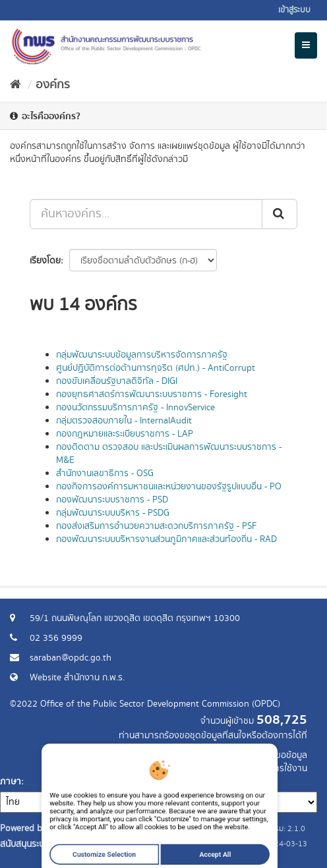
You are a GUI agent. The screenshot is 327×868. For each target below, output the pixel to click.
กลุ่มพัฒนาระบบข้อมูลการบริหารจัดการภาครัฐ (142, 355)
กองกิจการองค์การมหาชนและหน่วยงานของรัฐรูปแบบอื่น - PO (169, 487)
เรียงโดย (45, 261)
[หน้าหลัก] (15, 85)
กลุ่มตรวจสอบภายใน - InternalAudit (124, 421)
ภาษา (11, 782)
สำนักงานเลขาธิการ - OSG (105, 474)
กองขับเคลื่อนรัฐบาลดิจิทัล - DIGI (117, 381)
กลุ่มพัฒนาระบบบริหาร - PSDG (113, 513)
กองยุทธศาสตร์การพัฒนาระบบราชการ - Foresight (152, 394)
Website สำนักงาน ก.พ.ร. (77, 678)
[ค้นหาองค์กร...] (146, 214)
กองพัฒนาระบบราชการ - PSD (112, 500)
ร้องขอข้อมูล (284, 755)
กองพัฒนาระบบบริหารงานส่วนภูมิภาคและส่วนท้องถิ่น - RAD (166, 539)
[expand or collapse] (306, 45)
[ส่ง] (280, 214)
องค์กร (53, 85)
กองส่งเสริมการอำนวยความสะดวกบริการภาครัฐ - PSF (156, 526)
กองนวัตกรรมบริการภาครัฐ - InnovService (135, 408)
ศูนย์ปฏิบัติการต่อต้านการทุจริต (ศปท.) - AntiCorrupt (156, 368)
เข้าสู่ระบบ (294, 10)
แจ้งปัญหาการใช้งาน (269, 769)
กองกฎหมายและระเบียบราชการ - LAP (125, 434)
